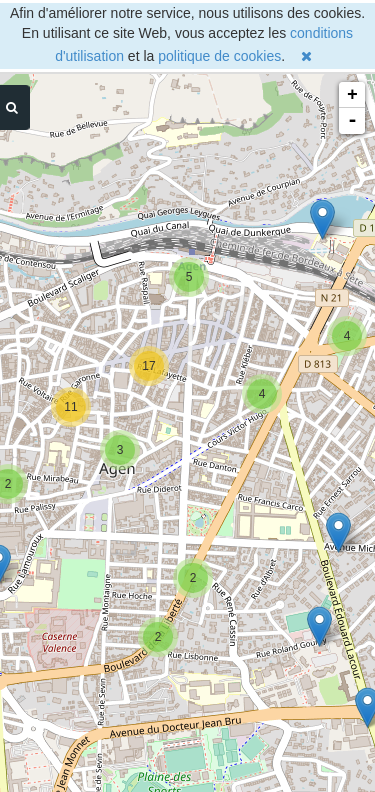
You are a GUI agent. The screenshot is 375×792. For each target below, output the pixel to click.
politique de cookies (219, 56)
